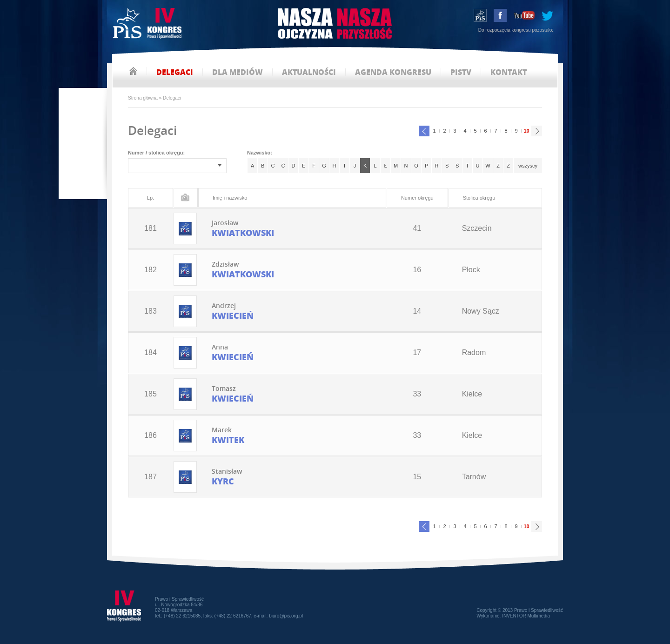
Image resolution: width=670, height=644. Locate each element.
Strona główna (143, 98)
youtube (524, 15)
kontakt (509, 72)
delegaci (175, 72)
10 (525, 130)
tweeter (547, 15)
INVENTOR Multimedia (526, 616)
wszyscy (528, 166)
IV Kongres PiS (148, 24)
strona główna (133, 71)
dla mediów (238, 72)
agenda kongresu (393, 72)
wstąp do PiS (480, 15)
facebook (500, 15)
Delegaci (172, 98)
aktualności (309, 72)
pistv (461, 72)
